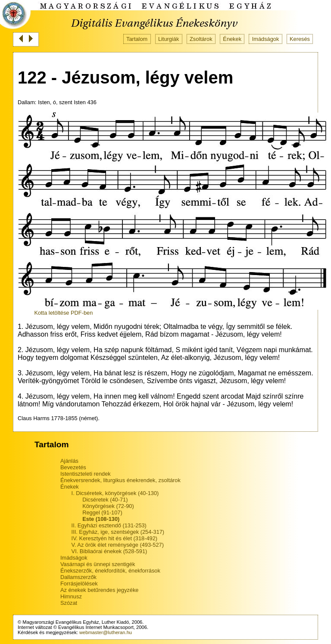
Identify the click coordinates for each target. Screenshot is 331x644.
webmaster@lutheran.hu (106, 632)
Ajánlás (69, 461)
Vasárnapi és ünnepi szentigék (98, 564)
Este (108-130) (101, 519)
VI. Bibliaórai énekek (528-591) (109, 551)
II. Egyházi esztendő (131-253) (109, 525)
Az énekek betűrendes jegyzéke (99, 590)
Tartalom (137, 39)
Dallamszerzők (78, 577)
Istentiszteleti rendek (86, 474)
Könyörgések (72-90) (108, 506)
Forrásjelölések (79, 584)
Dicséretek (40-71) (105, 500)
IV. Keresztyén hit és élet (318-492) (114, 538)
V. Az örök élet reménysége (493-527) (118, 545)
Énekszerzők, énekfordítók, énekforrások (110, 571)
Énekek (232, 39)
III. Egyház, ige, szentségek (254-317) (118, 532)
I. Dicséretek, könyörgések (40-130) (115, 493)
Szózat (69, 603)
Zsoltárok (201, 39)
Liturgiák (169, 39)
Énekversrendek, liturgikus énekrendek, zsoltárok (120, 480)
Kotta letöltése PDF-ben (63, 313)
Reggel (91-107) (102, 512)
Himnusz (71, 596)
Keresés (300, 39)
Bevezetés (73, 467)
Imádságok (266, 39)
